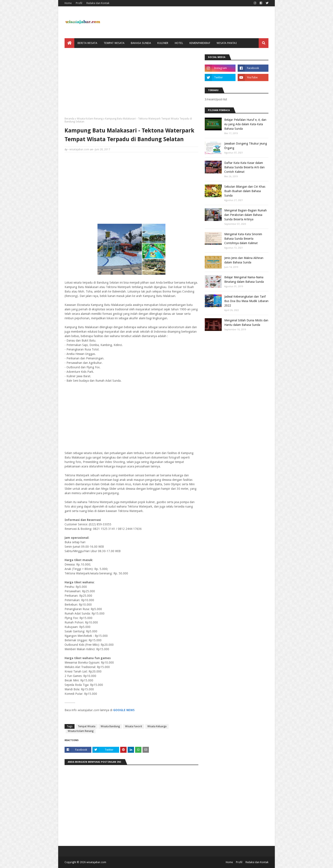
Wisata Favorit (134, 726)
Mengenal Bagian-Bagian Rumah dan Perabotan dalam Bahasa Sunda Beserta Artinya (246, 215)
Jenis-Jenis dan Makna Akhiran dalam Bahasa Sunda (244, 260)
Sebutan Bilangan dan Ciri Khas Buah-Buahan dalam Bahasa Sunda (245, 191)
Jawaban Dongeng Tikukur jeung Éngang (246, 146)
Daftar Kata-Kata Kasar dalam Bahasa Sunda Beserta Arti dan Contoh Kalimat (244, 167)
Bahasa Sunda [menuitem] (141, 43)
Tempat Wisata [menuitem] (114, 43)
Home (68, 3)
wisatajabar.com (79, 149)
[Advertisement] (131, 84)
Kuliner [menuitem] (163, 43)
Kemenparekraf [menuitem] (200, 43)
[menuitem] (69, 43)
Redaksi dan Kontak (98, 3)
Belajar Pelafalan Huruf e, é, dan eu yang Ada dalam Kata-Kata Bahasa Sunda (245, 124)
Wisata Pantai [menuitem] (227, 43)
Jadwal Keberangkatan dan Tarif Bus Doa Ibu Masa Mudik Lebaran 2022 (246, 301)
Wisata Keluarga (157, 726)
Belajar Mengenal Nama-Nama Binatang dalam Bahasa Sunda (244, 279)
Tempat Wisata (87, 726)
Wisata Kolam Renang (90, 119)
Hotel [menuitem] (179, 43)
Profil (79, 3)
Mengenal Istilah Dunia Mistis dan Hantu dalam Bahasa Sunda (246, 323)
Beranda (69, 119)
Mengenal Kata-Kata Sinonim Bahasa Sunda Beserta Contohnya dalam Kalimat (243, 239)
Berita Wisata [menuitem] (87, 43)
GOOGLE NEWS (124, 710)
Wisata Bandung (110, 726)
